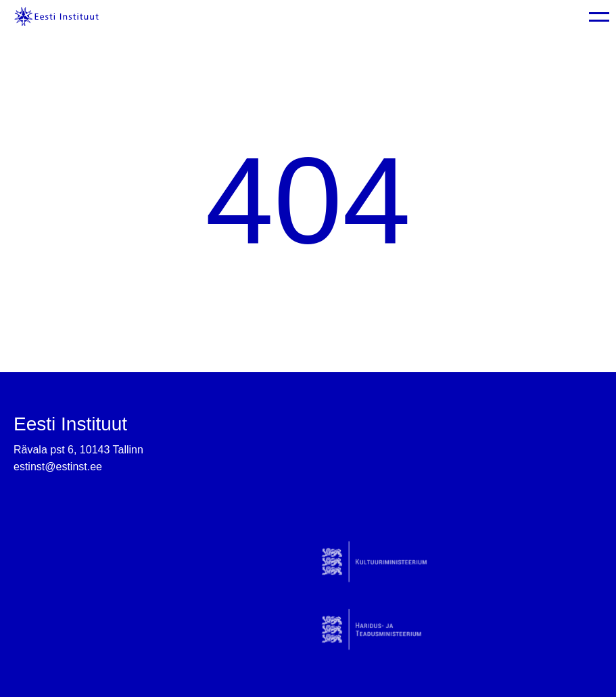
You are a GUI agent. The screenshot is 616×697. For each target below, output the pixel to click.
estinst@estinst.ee (58, 467)
